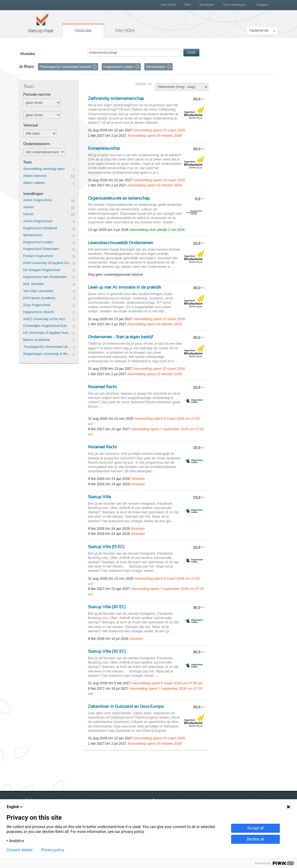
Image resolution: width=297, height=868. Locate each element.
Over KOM (168, 5)
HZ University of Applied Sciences (48, 333)
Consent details (20, 850)
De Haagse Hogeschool (42, 270)
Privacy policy (53, 850)
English (15, 807)
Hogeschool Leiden (38, 242)
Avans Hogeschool (38, 221)
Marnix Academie (37, 340)
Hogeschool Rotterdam (41, 249)
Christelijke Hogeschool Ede (45, 326)
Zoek (191, 52)
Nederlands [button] (259, 30)
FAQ (188, 5)
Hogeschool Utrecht (39, 312)
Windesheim (33, 235)
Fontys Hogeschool (38, 256)
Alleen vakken (34, 183)
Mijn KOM (125, 30)
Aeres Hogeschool (37, 200)
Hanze (28, 214)
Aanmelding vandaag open (44, 169)
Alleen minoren (35, 176)
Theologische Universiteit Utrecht (48, 347)
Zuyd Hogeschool (37, 305)
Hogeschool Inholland (40, 228)
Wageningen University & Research (48, 354)
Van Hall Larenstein (38, 291)
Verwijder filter (95, 67)
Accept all (255, 828)
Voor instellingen (235, 5)
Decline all (255, 839)
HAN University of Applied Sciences (48, 263)
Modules (83, 30)
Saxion (29, 207)
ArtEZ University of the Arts (44, 319)
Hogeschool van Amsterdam (45, 277)
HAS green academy (39, 298)
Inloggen (262, 5)
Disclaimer (207, 5)
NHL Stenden (34, 284)
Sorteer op (144, 84)
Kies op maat (41, 23)
